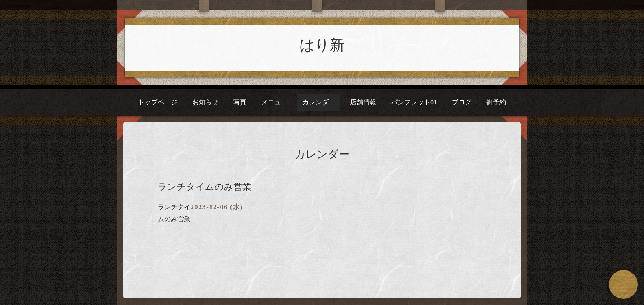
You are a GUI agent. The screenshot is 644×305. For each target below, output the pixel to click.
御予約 (496, 102)
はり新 (322, 45)
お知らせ (205, 102)
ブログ (462, 102)
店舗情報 (363, 102)
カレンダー (319, 102)
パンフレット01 (414, 102)
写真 (240, 102)
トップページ (158, 102)
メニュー (274, 102)
